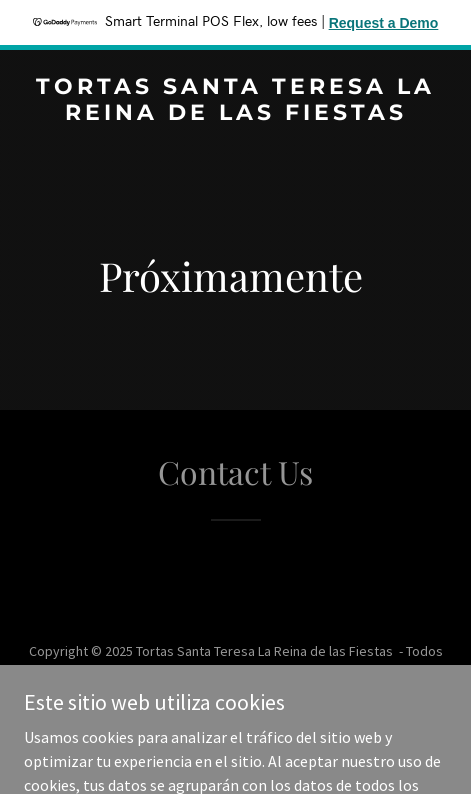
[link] (235, 114)
